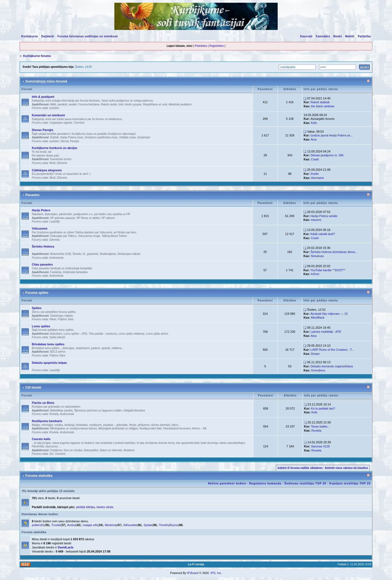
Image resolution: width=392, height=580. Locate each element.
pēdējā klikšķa (86, 507)
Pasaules (32, 195)
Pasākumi (56, 450)
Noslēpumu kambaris (47, 421)
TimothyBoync (168, 525)
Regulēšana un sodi (155, 104)
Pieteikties (201, 46)
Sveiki (315, 174)
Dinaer (315, 354)
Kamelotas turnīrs (61, 159)
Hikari (53, 319)
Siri (51, 454)
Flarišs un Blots (43, 403)
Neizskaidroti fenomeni (177, 428)
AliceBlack (318, 318)
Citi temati (33, 387)
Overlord (79, 123)
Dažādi (54, 137)
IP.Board (193, 573)
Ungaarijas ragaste (61, 123)
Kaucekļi (306, 36)
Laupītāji (54, 222)
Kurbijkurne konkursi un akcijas (55, 148)
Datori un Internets (111, 450)
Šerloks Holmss (43, 246)
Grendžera (318, 370)
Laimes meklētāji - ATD (326, 332)
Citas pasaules (42, 264)
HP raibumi (108, 218)
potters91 (38, 525)
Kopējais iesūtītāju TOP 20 (350, 483)
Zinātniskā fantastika (75, 272)
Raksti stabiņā (320, 102)
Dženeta (62, 163)
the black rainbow (323, 106)
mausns (316, 220)
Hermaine (317, 178)
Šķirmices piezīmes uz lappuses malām (98, 410)
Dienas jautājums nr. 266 (327, 155)
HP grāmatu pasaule (62, 218)
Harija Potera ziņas (72, 137)
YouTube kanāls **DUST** (328, 270)
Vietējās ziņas (127, 137)
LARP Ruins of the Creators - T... (332, 350)
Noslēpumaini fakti (151, 428)
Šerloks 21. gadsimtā (85, 254)
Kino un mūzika (73, 450)
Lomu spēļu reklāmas (132, 334)
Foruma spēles (37, 293)
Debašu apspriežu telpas (49, 363)
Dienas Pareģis (43, 130)
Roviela (54, 414)
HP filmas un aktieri (88, 218)
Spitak (148, 525)
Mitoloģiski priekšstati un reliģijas (118, 428)
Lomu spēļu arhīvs (157, 334)
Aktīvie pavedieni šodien (227, 483)
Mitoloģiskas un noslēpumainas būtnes (73, 428)
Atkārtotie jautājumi (180, 104)
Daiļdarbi (48, 36)
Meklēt (350, 36)
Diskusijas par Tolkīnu (63, 236)
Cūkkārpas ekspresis (47, 170)
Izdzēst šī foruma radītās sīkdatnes (300, 468)
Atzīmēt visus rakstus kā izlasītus (346, 468)
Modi (52, 163)
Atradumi (129, 450)
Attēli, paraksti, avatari (63, 104)
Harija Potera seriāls (324, 216)
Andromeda (56, 258)
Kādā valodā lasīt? (323, 234)
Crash (315, 159)
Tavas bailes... (320, 426)
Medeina (111, 525)
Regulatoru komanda (265, 483)
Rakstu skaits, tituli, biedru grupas (121, 104)
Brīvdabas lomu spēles (48, 344)
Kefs (314, 123)
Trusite (56, 525)
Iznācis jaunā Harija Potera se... (332, 135)
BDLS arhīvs (58, 352)
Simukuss (317, 256)
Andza (71, 525)
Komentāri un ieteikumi (48, 115)
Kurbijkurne (30, 36)
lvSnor (315, 274)
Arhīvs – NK (199, 428)
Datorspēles (91, 450)
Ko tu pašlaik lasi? (323, 408)
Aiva (313, 139)
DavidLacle (66, 547)
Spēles (37, 308)
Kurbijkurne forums (37, 56)
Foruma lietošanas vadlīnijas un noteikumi (88, 36)
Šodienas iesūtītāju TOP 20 (305, 483)
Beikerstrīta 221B (61, 254)
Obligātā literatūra (134, 410)
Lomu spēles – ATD (76, 334)
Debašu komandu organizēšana (332, 366)
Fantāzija (56, 272)
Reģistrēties (217, 46)
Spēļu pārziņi (57, 337)
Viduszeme (40, 228)
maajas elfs (90, 525)
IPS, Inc (216, 573)
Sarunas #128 (320, 446)
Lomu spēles (41, 326)
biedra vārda (105, 507)
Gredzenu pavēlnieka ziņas (101, 137)
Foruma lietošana (89, 104)
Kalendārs (323, 36)
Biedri (338, 36)
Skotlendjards (108, 254)
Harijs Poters (41, 210)
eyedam (54, 108)
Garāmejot (144, 137)
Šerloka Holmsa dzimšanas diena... (334, 252)
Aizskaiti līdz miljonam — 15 (329, 314)
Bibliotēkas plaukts (61, 410)
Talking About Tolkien (114, 236)
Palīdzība (364, 36)
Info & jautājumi (43, 97)
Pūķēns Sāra (66, 319)
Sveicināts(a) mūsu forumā (46, 81)
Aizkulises (56, 334)
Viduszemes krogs (89, 236)
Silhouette (130, 525)
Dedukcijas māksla (129, 254)
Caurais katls (41, 439)
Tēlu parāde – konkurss (103, 334)
